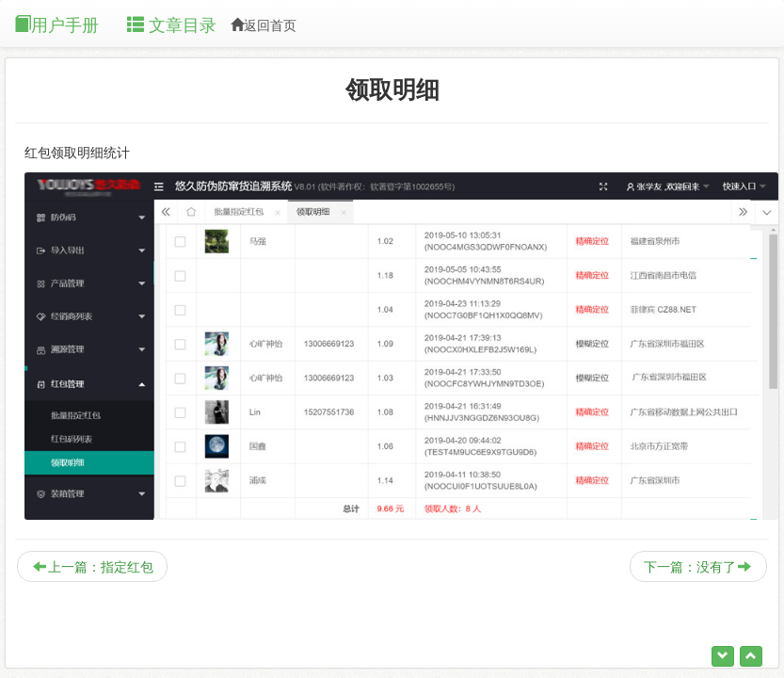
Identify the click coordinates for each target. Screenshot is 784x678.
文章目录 (172, 25)
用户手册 (56, 25)
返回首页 (264, 25)
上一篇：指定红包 (93, 567)
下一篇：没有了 (697, 567)
